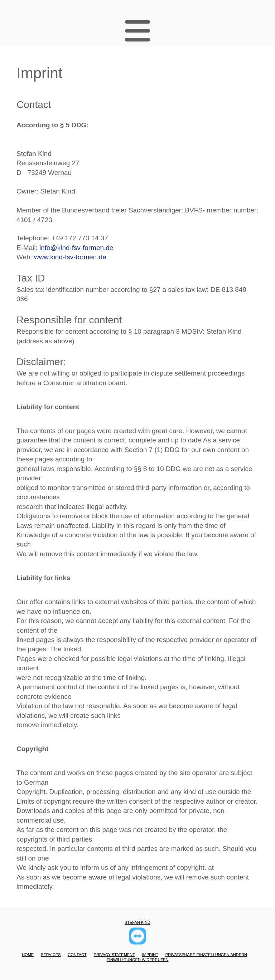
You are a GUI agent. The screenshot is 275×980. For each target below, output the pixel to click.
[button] (137, 31)
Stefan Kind (137, 922)
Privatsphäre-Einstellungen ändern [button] (206, 955)
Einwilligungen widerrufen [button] (138, 960)
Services (51, 955)
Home (28, 955)
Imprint (150, 955)
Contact (77, 955)
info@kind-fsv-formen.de (76, 248)
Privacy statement (114, 955)
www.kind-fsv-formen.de (70, 257)
